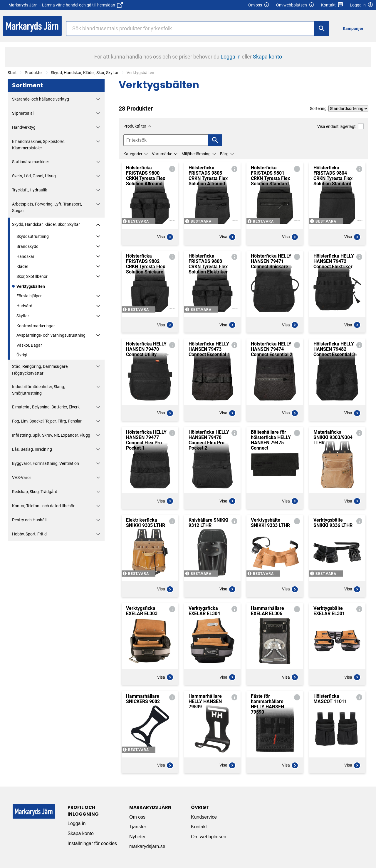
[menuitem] (355, 28)
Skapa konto (81, 833)
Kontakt (332, 5)
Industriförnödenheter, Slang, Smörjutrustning (38, 390)
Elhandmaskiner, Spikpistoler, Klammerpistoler (38, 145)
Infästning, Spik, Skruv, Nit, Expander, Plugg (51, 435)
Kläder (22, 266)
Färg (224, 154)
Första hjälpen (30, 296)
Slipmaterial (23, 113)
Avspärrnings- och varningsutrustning (51, 335)
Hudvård (24, 306)
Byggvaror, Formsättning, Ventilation (46, 463)
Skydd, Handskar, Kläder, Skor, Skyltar (85, 73)
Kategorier (133, 154)
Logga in (77, 823)
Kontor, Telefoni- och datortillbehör (43, 506)
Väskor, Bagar (29, 345)
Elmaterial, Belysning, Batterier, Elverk (46, 407)
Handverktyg (24, 127)
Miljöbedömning (196, 154)
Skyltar (23, 316)
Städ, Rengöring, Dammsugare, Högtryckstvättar (40, 370)
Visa (165, 237)
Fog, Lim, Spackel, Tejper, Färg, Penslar (47, 421)
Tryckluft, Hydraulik (30, 190)
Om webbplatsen (295, 5)
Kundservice (204, 817)
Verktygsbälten (31, 286)
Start (12, 73)
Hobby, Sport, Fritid (29, 534)
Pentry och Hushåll (29, 520)
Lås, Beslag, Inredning (32, 449)
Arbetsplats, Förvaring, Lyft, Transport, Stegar (47, 207)
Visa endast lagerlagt (340, 126)
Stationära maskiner (31, 162)
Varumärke (162, 154)
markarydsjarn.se (147, 846)
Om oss (259, 5)
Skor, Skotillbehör (32, 276)
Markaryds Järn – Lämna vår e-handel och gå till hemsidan (66, 5)
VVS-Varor (22, 478)
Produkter (34, 73)
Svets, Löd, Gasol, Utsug (34, 176)
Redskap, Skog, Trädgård (35, 492)
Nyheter (137, 837)
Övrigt (22, 355)
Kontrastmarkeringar (36, 326)
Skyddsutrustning (33, 236)
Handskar (25, 256)
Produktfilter (135, 126)
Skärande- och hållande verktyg (41, 99)
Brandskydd (27, 246)
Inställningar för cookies (92, 843)
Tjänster (138, 827)
